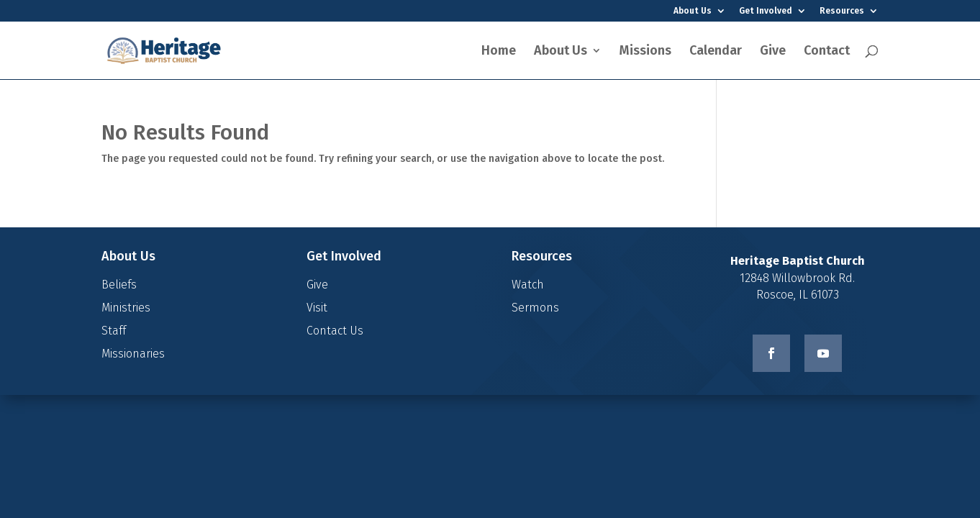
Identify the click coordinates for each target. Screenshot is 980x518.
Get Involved (766, 11)
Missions (645, 52)
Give (773, 52)
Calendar (716, 52)
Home (499, 52)
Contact (827, 52)
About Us (693, 11)
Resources (842, 11)
